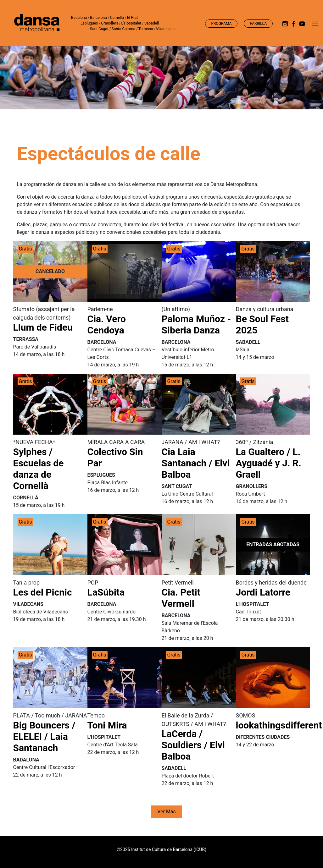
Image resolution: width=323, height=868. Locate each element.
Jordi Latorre (263, 592)
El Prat (133, 18)
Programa (221, 24)
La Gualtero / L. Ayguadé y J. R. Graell (269, 463)
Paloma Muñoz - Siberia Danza (196, 324)
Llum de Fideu (43, 327)
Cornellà (117, 18)
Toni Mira (107, 725)
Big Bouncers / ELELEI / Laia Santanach (44, 736)
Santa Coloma (123, 29)
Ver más (167, 812)
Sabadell (152, 23)
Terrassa (146, 29)
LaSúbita (106, 592)
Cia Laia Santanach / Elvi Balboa (196, 463)
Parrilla (258, 24)
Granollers (109, 23)
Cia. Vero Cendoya (107, 324)
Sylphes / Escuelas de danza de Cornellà (39, 469)
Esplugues (89, 23)
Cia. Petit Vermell (181, 598)
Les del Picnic (43, 592)
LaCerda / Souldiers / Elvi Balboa (193, 745)
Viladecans (165, 29)
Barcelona (98, 18)
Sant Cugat (99, 29)
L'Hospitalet (131, 23)
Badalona (79, 18)
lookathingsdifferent (279, 725)
